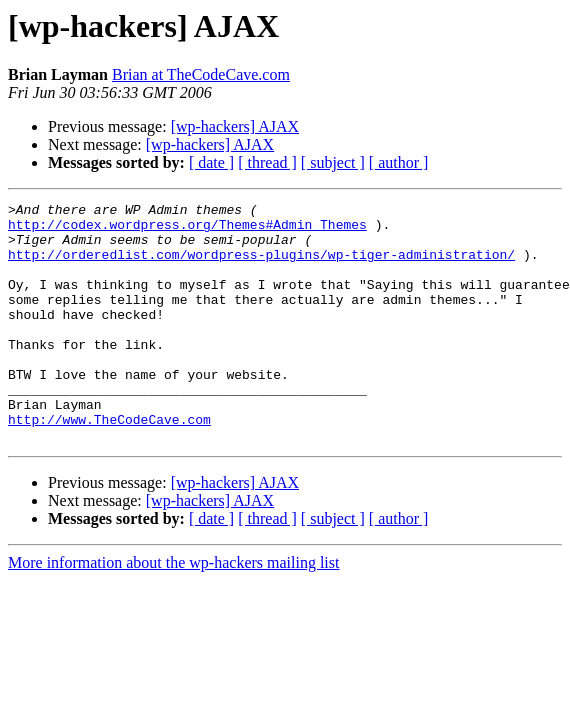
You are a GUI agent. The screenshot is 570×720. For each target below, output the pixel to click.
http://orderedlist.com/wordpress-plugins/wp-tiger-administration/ (261, 266)
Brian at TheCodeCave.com (201, 74)
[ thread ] (267, 162)
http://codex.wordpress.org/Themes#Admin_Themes (187, 230)
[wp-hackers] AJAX (235, 126)
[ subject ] (333, 162)
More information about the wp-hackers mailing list (173, 610)
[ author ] (399, 162)
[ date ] (211, 162)
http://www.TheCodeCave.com (109, 464)
